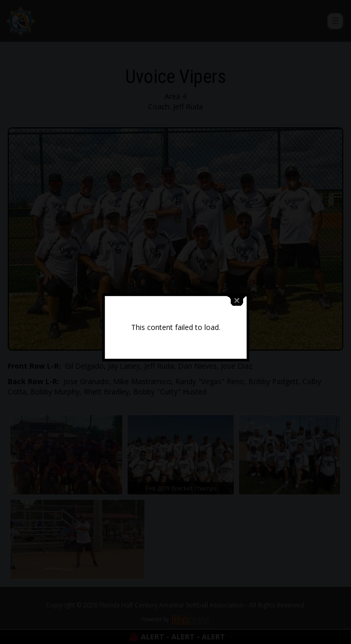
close (237, 298)
